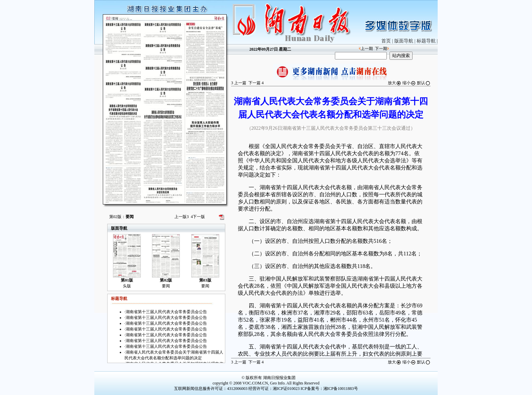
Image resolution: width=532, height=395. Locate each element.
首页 (386, 41)
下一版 (198, 217)
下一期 (381, 49)
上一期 (367, 49)
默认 (424, 83)
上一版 (182, 217)
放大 (395, 83)
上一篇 (239, 83)
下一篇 (256, 83)
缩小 (409, 83)
